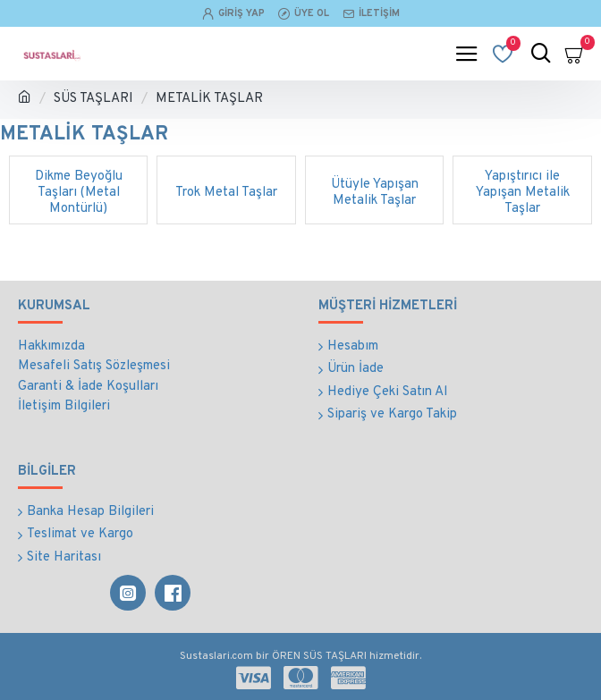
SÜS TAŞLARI (93, 99)
